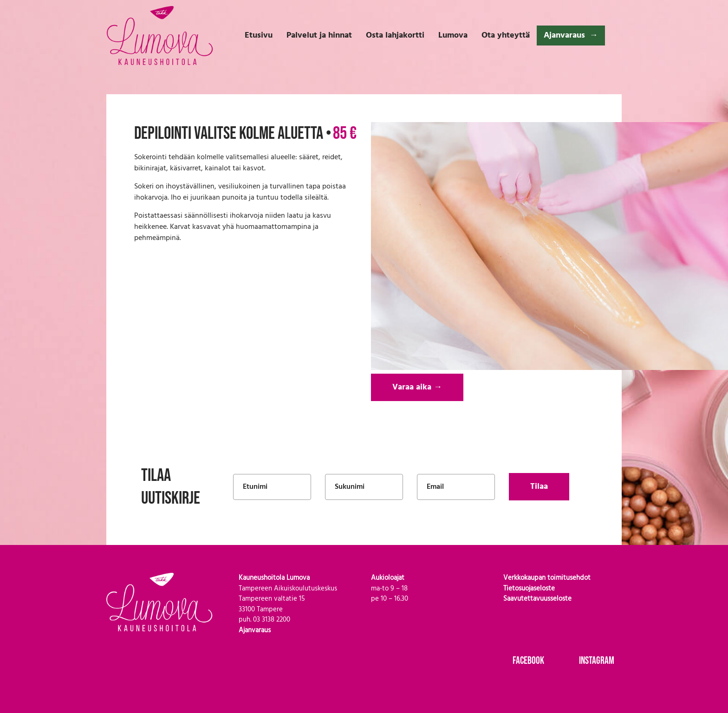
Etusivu (259, 36)
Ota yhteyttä (506, 36)
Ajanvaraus (564, 36)
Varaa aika (417, 387)
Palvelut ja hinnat (319, 36)
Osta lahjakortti (395, 36)
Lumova (453, 36)
